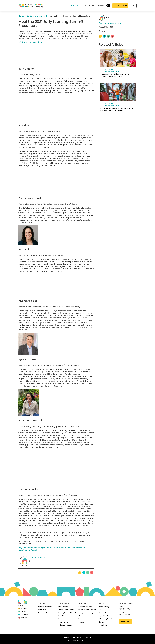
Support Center (104, 616)
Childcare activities (65, 625)
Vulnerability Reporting (106, 619)
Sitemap (101, 622)
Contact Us (102, 613)
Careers (81, 622)
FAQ (100, 610)
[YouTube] (23, 618)
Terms (88, 637)
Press (80, 619)
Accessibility (103, 625)
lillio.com (75, 6)
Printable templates (65, 616)
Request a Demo (120, 5)
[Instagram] (23, 609)
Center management (110, 23)
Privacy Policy (77, 637)
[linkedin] (22, 612)
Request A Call (126, 621)
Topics (101, 6)
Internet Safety (104, 607)
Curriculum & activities (110, 71)
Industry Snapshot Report (67, 613)
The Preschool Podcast (66, 610)
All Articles (89, 6)
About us (82, 616)
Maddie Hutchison (115, 80)
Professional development (47, 613)
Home (66, 637)
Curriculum (42, 610)
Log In (133, 5)
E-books (61, 619)
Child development (108, 69)
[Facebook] (23, 615)
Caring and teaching (86, 613)
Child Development (45, 607)
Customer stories (64, 622)
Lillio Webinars (63, 607)
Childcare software (85, 607)
